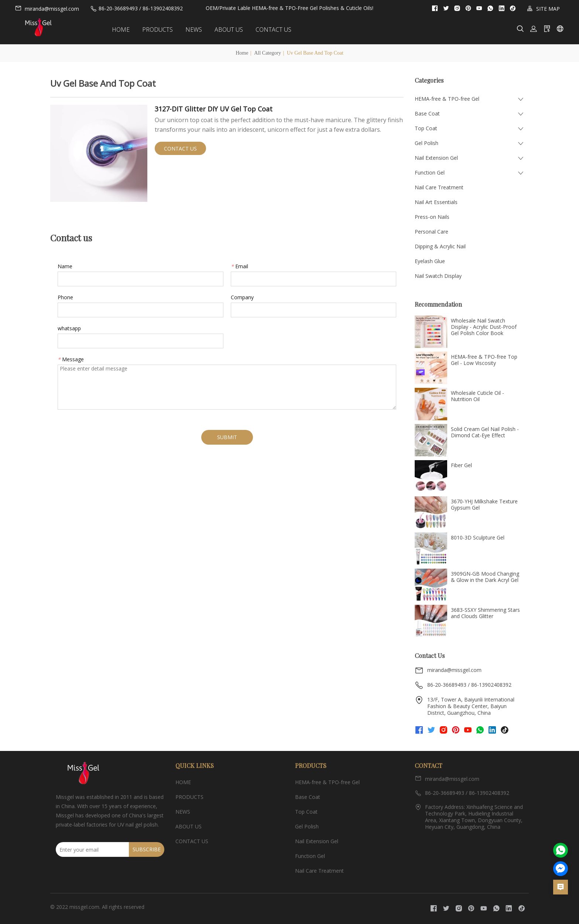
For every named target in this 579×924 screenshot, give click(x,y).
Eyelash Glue (430, 261)
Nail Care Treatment (439, 187)
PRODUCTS (163, 30)
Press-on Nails (432, 217)
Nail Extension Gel (436, 158)
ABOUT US (234, 30)
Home (242, 53)
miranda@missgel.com (47, 8)
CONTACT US (279, 30)
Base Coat (427, 113)
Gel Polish (426, 143)
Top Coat (426, 128)
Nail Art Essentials (436, 202)
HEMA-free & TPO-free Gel (447, 99)
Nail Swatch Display (438, 276)
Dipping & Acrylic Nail (440, 246)
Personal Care (431, 232)
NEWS (199, 30)
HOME (126, 30)
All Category (268, 53)
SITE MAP (543, 9)
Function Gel (430, 173)
